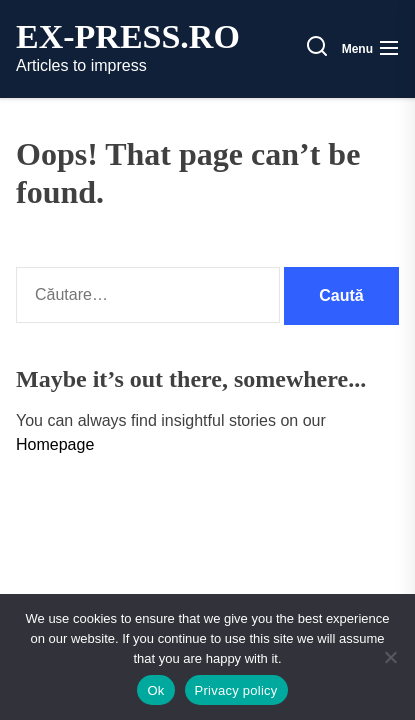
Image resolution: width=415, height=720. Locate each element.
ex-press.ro (128, 37)
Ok (155, 690)
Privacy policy (236, 690)
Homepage (55, 444)
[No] (390, 657)
